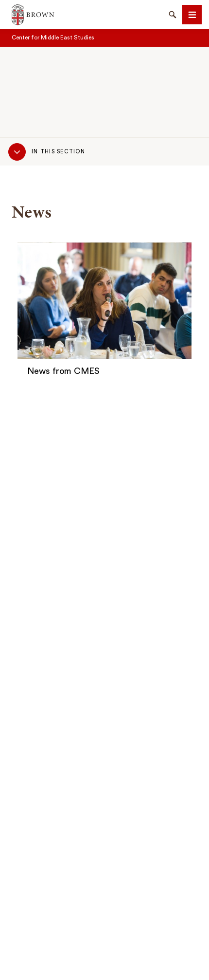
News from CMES (63, 371)
